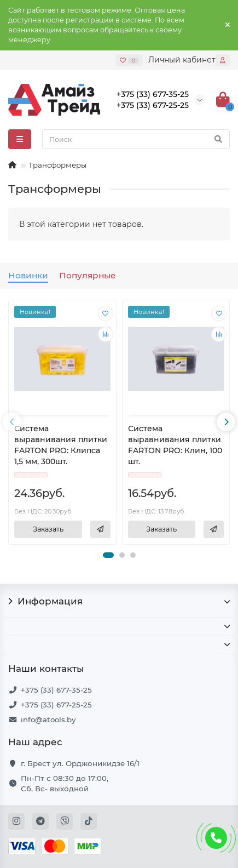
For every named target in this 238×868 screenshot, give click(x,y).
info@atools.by (48, 719)
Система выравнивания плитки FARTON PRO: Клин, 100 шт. (175, 444)
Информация (119, 601)
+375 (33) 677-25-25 (56, 705)
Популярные (88, 275)
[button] (108, 555)
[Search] (136, 139)
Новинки (28, 275)
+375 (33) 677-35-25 (56, 690)
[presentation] (12, 422)
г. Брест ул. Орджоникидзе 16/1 (80, 763)
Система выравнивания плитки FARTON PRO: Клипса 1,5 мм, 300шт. (61, 444)
